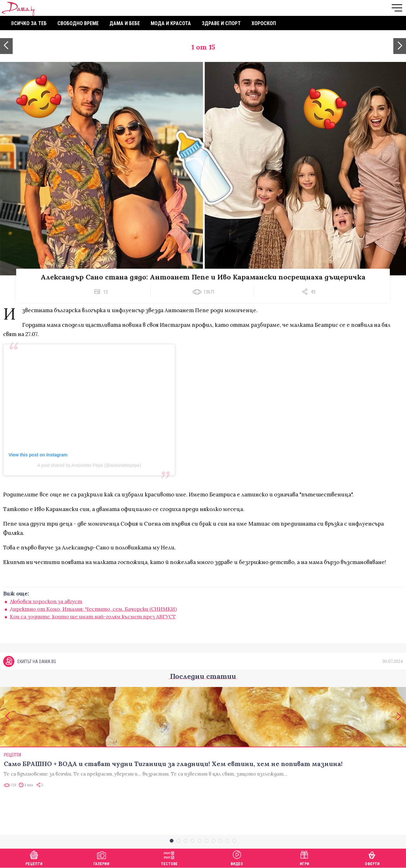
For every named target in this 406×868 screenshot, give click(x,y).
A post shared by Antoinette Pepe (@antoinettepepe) (89, 465)
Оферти (372, 857)
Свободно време (78, 23)
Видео (237, 857)
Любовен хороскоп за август (46, 601)
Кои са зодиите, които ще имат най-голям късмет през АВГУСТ (93, 616)
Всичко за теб (29, 23)
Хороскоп (264, 23)
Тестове (169, 857)
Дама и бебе (125, 23)
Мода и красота (171, 23)
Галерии (101, 857)
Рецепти (34, 857)
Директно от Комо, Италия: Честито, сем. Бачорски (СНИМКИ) (93, 609)
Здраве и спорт (221, 23)
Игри (304, 857)
